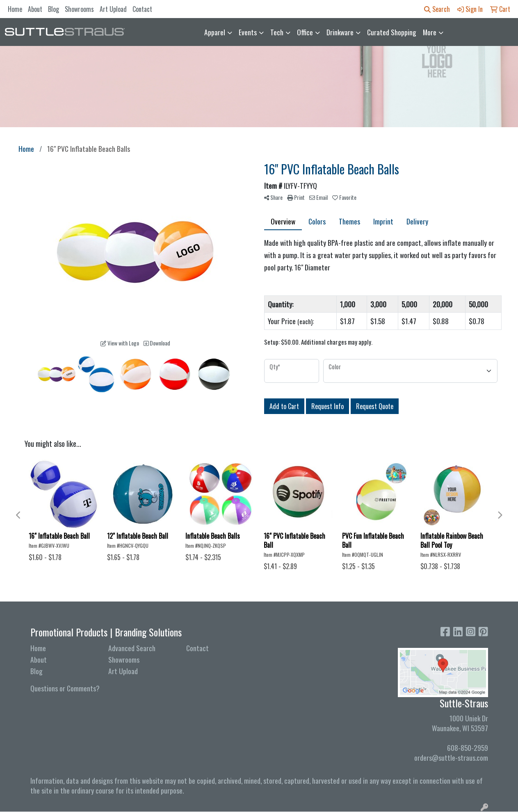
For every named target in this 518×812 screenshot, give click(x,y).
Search (437, 9)
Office (305, 32)
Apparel (215, 32)
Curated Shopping (392, 32)
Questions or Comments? (65, 688)
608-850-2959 (468, 748)
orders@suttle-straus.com (451, 757)
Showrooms (79, 9)
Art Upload (113, 9)
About (35, 9)
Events (248, 32)
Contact (142, 9)
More (430, 32)
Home (15, 9)
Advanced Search (132, 648)
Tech (277, 32)
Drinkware (340, 32)
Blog (54, 9)
